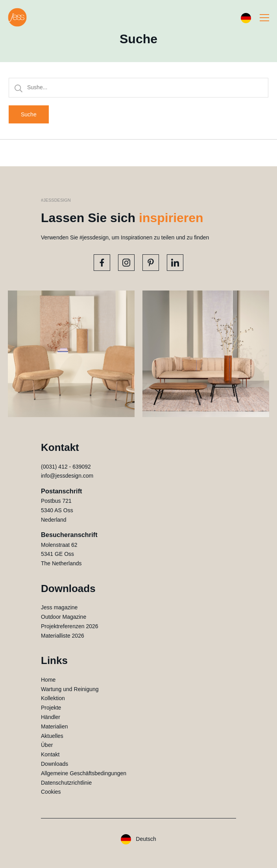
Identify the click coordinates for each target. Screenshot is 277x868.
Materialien (54, 726)
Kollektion (53, 698)
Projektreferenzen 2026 (70, 626)
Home (48, 680)
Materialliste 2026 (63, 636)
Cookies (51, 792)
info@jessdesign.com (67, 476)
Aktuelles (52, 736)
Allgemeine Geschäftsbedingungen (84, 773)
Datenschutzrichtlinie (66, 783)
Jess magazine (59, 607)
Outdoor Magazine (64, 617)
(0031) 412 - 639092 (66, 467)
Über (47, 745)
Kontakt (50, 754)
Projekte (51, 708)
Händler (51, 717)
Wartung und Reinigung (70, 689)
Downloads (54, 764)
